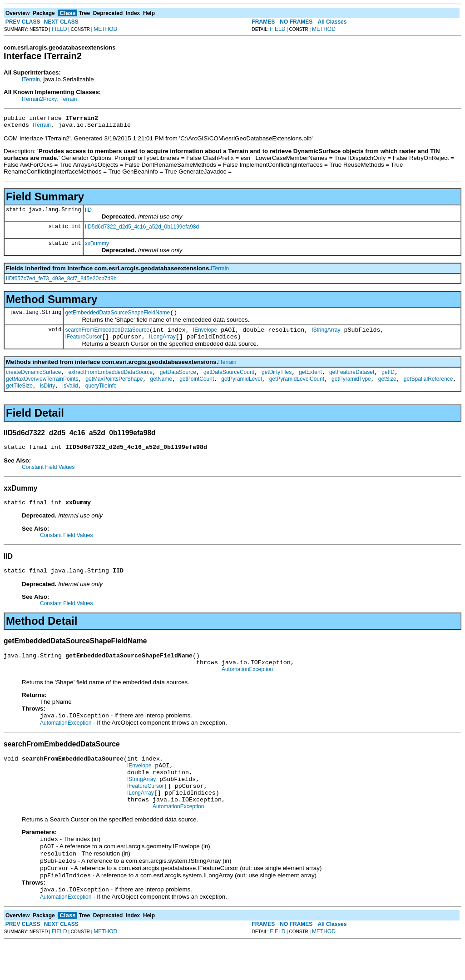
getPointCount (197, 388)
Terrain (69, 99)
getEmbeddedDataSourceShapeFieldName (117, 317)
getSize (387, 388)
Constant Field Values (48, 479)
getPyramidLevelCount (297, 388)
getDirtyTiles (277, 380)
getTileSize (19, 397)
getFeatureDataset (352, 380)
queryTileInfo (101, 397)
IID (88, 213)
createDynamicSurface (33, 380)
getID (388, 380)
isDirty (47, 397)
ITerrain (31, 80)
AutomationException (247, 688)
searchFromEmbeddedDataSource (107, 335)
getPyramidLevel (241, 388)
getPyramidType (351, 388)
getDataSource (178, 380)
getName (161, 388)
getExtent (310, 380)
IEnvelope (205, 335)
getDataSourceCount (229, 380)
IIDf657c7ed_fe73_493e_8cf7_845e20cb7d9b (61, 281)
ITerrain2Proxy (39, 99)
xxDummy (97, 246)
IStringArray (326, 335)
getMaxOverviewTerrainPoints (42, 388)
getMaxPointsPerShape (114, 388)
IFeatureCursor (83, 343)
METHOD (105, 29)
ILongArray (162, 343)
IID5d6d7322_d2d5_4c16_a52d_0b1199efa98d (142, 229)
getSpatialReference (428, 388)
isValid (70, 397)
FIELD (59, 29)
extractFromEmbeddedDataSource (110, 380)
